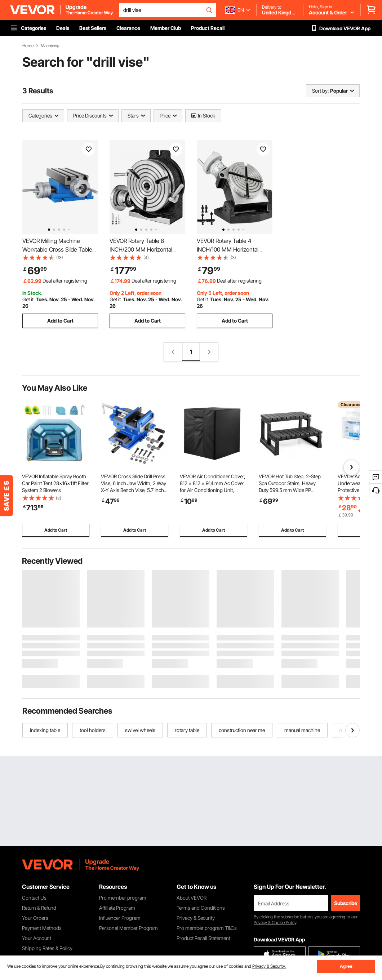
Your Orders (35, 918)
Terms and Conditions (201, 908)
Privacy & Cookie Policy (275, 923)
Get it (28, 299)
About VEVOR (192, 898)
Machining (50, 46)
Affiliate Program (117, 908)
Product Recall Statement (203, 938)
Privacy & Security (196, 918)
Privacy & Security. (269, 966)
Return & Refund (39, 908)
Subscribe (346, 903)
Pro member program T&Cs (207, 928)
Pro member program (123, 898)
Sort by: (320, 91)
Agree (346, 966)
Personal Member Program (128, 928)
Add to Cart (60, 321)
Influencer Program (120, 918)
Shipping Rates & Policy (47, 948)
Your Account (37, 938)
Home (28, 46)
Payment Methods (42, 928)
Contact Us (34, 898)
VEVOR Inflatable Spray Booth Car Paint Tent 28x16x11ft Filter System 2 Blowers (55, 483)
